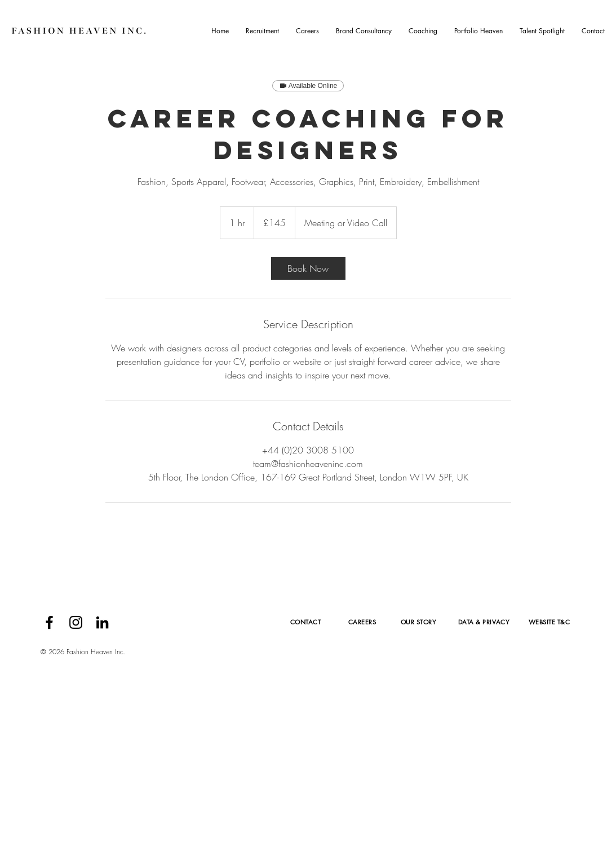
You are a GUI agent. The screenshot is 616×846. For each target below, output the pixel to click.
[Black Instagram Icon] (76, 622)
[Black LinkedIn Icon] (102, 622)
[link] (308, 268)
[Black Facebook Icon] (49, 622)
